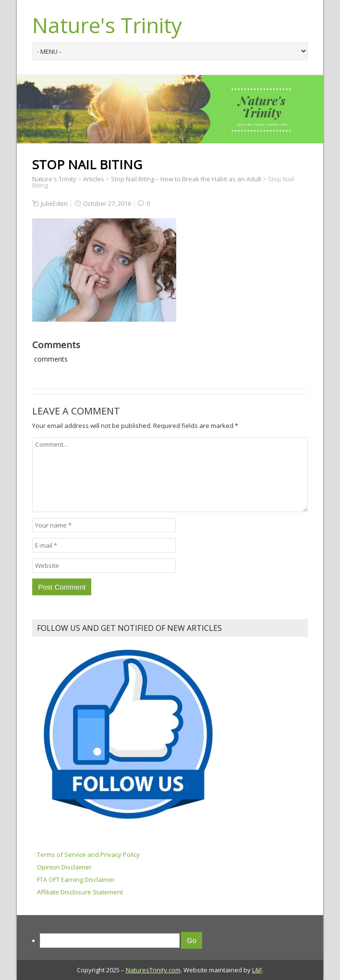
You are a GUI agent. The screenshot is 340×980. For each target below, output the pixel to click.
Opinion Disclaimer (64, 867)
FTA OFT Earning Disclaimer (76, 879)
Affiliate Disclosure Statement (80, 892)
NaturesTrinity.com (153, 970)
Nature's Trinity (107, 25)
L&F (257, 970)
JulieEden (54, 203)
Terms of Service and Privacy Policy (88, 854)
